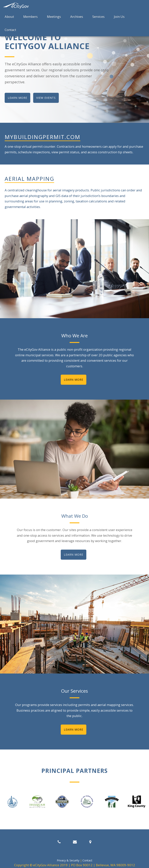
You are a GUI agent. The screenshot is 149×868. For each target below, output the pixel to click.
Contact (10, 30)
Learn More (74, 380)
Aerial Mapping (29, 179)
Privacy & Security (68, 860)
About (9, 17)
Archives (77, 17)
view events (46, 98)
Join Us (119, 17)
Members (30, 17)
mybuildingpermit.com (42, 137)
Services (98, 17)
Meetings (54, 17)
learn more (17, 98)
